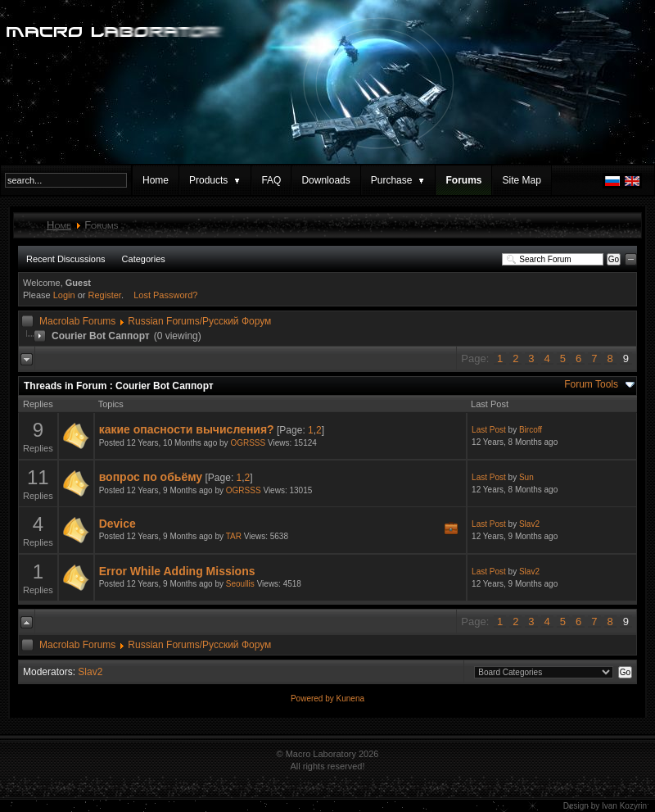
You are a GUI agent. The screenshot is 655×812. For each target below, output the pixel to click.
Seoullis (240, 584)
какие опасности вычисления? (187, 429)
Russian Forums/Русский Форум (199, 321)
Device (117, 524)
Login (64, 295)
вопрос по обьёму (151, 477)
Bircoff (531, 430)
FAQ (271, 180)
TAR (234, 536)
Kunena (350, 699)
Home (156, 180)
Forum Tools (591, 384)
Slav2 (529, 524)
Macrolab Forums (77, 321)
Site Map (521, 180)
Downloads (325, 180)
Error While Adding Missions (177, 571)
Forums (463, 180)
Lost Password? (165, 295)
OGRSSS (248, 443)
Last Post (489, 430)
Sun (526, 477)
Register (105, 295)
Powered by (314, 699)
